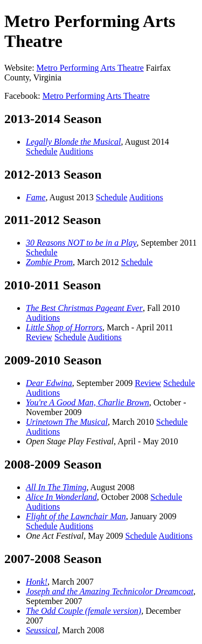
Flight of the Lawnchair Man (76, 516)
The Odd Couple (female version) (83, 611)
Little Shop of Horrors (64, 327)
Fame (36, 197)
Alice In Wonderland (61, 497)
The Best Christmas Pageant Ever (84, 308)
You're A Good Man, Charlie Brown (88, 402)
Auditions (76, 151)
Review (39, 337)
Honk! (37, 582)
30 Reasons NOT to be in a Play (81, 243)
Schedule (42, 151)
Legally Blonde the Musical (73, 142)
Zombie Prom (49, 262)
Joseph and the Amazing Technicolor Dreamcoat (110, 591)
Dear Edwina (49, 383)
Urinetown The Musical (67, 422)
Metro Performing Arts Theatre (90, 68)
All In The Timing (56, 487)
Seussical (42, 630)
